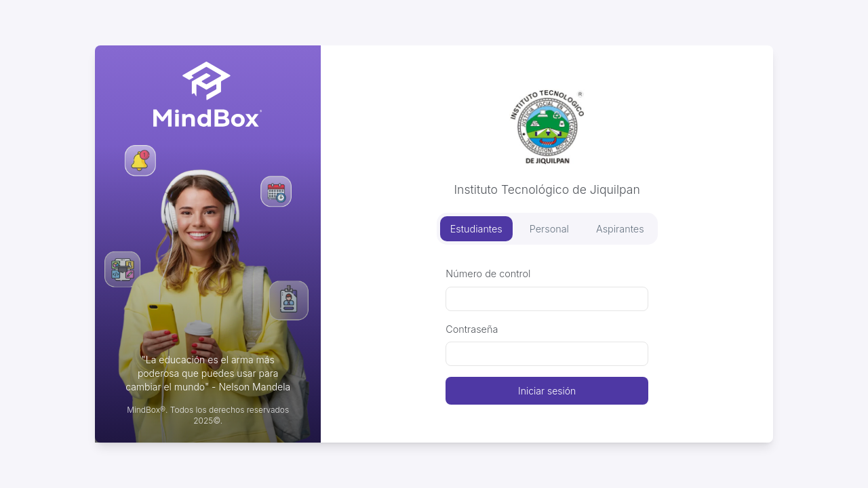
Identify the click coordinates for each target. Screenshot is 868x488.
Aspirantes (620, 229)
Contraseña (472, 329)
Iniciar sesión (547, 391)
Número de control (488, 273)
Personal (549, 229)
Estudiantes (476, 229)
